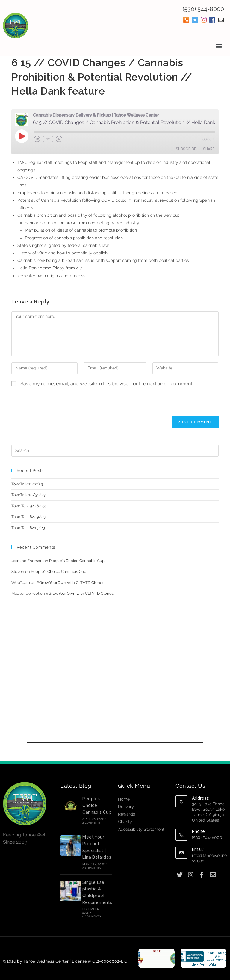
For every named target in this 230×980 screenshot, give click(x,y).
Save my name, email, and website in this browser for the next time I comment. (107, 384)
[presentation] (57, 404)
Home (124, 799)
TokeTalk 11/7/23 (27, 484)
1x (48, 139)
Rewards (127, 814)
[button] (219, 45)
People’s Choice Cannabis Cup (77, 561)
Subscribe (186, 149)
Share (209, 149)
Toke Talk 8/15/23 (28, 528)
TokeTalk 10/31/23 (28, 495)
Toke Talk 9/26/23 (28, 506)
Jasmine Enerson (27, 561)
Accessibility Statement (141, 829)
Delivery (126, 807)
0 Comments (91, 868)
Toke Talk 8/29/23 (28, 517)
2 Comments (91, 823)
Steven (18, 571)
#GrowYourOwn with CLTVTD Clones (70, 583)
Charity (125, 822)
